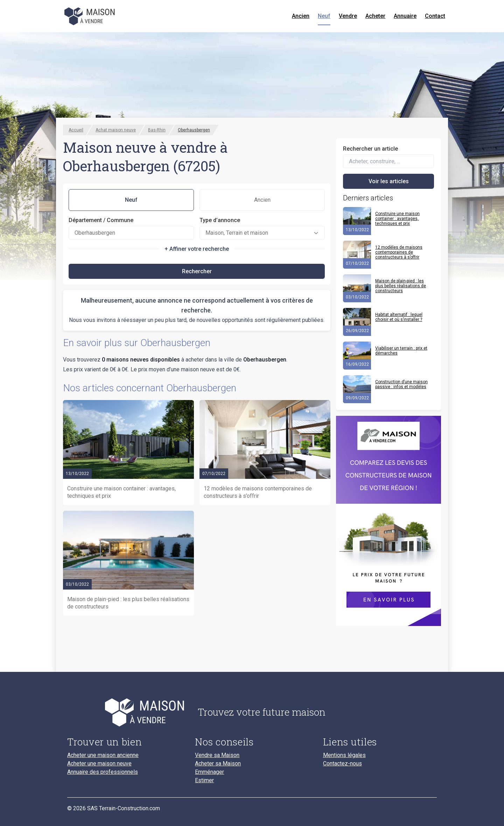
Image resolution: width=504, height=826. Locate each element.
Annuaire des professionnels (103, 772)
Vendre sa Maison (217, 755)
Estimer (204, 780)
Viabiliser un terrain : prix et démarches (401, 351)
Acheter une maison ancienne (103, 755)
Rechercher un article (370, 149)
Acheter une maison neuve (99, 764)
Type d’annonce (220, 220)
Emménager (209, 772)
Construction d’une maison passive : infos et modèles (401, 384)
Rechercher (197, 271)
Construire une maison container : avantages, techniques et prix (397, 219)
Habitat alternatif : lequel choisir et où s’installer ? (399, 317)
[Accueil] (90, 16)
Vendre (348, 16)
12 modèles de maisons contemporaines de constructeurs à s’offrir (399, 252)
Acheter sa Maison (218, 764)
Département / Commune (101, 220)
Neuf (324, 16)
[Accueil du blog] (127, 712)
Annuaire (405, 16)
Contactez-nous (342, 764)
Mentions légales (344, 755)
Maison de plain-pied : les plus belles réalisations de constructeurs (401, 286)
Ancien (301, 16)
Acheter (375, 16)
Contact (435, 16)
